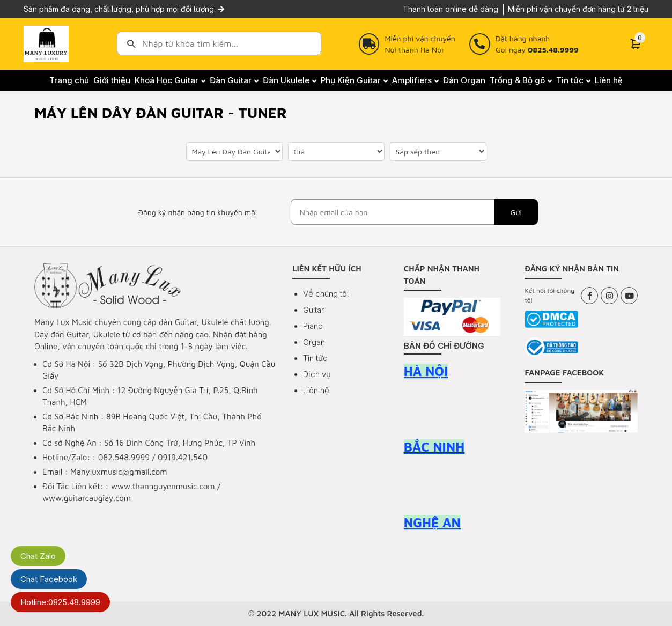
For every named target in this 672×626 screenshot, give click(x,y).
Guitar (313, 310)
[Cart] (636, 44)
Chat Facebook (49, 579)
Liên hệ (316, 390)
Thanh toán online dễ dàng (451, 9)
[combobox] (219, 43)
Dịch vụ (317, 374)
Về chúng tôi (326, 294)
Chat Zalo (38, 556)
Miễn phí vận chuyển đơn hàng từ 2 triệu (578, 9)
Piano (313, 326)
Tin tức (315, 358)
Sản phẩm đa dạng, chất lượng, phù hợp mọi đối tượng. (124, 9)
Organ (314, 342)
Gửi (516, 212)
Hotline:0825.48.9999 (60, 602)
